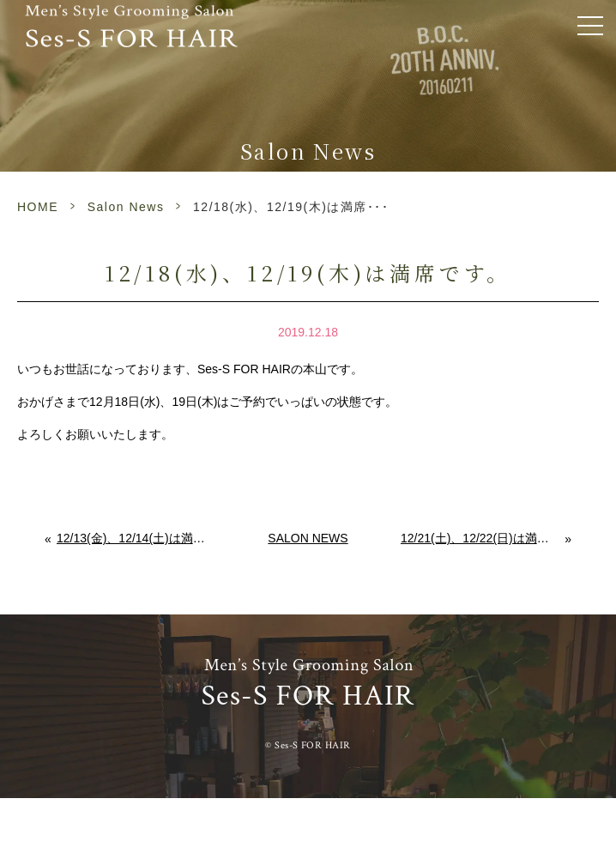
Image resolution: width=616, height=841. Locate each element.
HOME (38, 207)
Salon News (126, 207)
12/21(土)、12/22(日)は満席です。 (483, 538)
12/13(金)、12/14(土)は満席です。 (136, 538)
